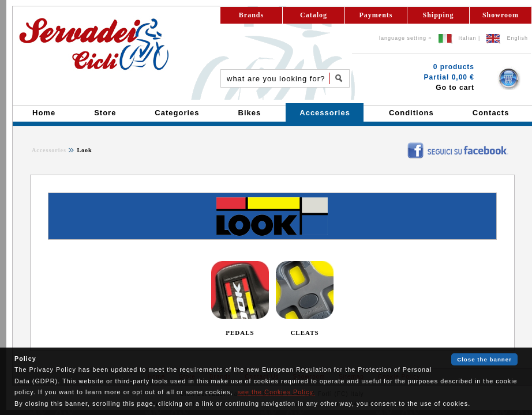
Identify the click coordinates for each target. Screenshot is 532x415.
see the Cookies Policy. (276, 392)
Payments (376, 15)
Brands (251, 15)
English (517, 38)
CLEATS (304, 333)
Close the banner (484, 359)
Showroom (501, 15)
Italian (468, 38)
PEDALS (240, 333)
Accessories (49, 150)
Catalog (314, 15)
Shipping (438, 15)
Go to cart (455, 88)
